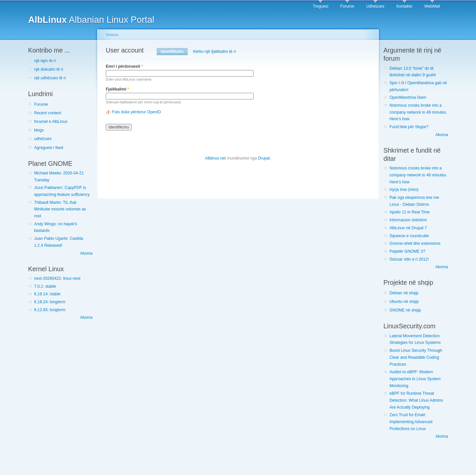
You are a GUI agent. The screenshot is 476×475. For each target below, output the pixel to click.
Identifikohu (174, 52)
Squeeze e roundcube (409, 236)
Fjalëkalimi (117, 89)
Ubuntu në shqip (404, 302)
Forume (347, 6)
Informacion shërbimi (408, 220)
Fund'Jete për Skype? (409, 127)
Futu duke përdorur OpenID (136, 112)
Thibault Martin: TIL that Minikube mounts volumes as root (60, 209)
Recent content (48, 113)
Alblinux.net (215, 158)
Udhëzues (375, 6)
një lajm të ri (45, 61)
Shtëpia (112, 35)
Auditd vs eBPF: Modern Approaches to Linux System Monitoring (415, 379)
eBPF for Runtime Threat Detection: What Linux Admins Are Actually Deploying (416, 400)
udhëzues (43, 139)
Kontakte (404, 6)
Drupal (264, 158)
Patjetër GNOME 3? (407, 251)
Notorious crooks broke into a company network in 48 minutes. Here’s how (418, 112)
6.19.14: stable (47, 294)
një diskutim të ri (49, 69)
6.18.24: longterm (50, 302)
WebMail (432, 6)
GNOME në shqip (405, 310)
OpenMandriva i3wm (408, 97)
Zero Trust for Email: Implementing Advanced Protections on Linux (411, 422)
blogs (39, 130)
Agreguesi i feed (49, 148)
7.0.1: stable (45, 286)
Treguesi (320, 6)
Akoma (86, 253)
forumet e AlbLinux (51, 122)
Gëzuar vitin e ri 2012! (409, 259)
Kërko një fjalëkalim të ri (214, 52)
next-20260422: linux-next (57, 278)
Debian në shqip (404, 293)
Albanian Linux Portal (91, 20)
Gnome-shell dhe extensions (415, 243)
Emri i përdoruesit (124, 66)
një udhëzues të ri (50, 78)
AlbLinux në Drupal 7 (408, 228)
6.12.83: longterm (50, 310)
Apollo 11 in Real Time (410, 212)
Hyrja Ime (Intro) (404, 190)
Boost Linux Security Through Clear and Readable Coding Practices (416, 357)
